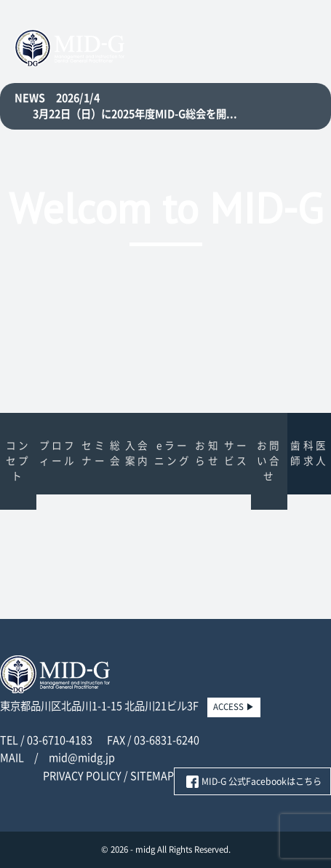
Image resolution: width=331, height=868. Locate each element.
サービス (236, 453)
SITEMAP (152, 776)
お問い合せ (269, 461)
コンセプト (18, 461)
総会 (116, 453)
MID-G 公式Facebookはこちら (262, 781)
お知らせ (207, 453)
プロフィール (58, 453)
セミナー (94, 453)
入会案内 (137, 453)
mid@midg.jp (82, 758)
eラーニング (173, 453)
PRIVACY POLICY (82, 776)
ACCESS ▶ (234, 707)
